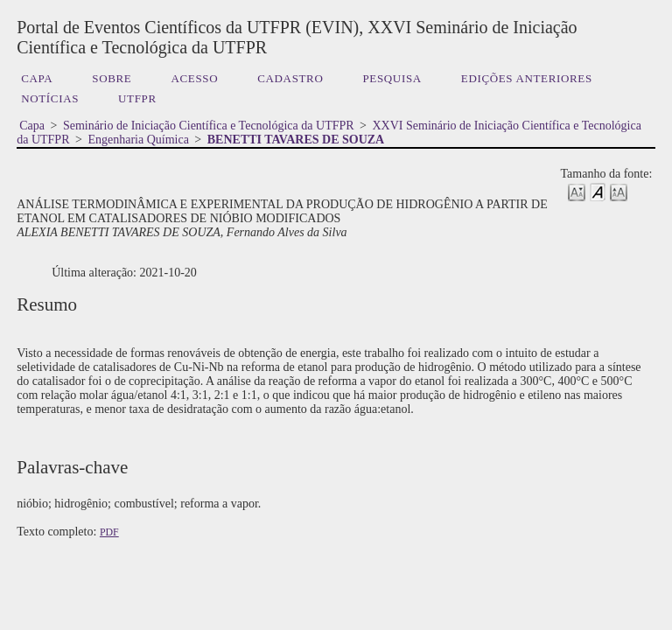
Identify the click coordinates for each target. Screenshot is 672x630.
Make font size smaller (577, 191)
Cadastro (290, 78)
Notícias (50, 98)
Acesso (194, 78)
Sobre (112, 78)
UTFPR (137, 98)
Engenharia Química (138, 140)
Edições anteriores (527, 78)
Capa (37, 78)
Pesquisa (392, 78)
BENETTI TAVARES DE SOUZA (296, 140)
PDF (109, 532)
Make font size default (598, 191)
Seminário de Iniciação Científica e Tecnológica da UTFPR (209, 126)
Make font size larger (619, 191)
